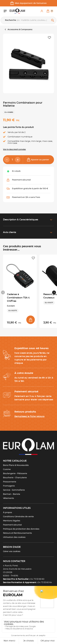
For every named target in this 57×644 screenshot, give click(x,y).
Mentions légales (12, 521)
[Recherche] (28, 20)
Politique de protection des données (21, 529)
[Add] (18, 160)
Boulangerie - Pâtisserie (15, 474)
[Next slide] (54, 293)
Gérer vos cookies (12, 551)
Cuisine (7, 469)
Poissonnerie (10, 482)
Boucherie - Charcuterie (15, 478)
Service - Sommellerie (14, 490)
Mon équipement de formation (28, 3)
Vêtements (9, 498)
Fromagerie (9, 486)
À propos (8, 513)
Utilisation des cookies (14, 537)
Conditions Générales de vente (18, 517)
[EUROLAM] (17, 11)
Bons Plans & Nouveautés (16, 465)
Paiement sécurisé (12, 525)
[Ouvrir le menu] (7, 11)
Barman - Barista (12, 494)
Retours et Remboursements (17, 533)
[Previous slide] (3, 293)
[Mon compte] (42, 11)
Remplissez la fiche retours (29, 416)
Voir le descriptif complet (14, 149)
